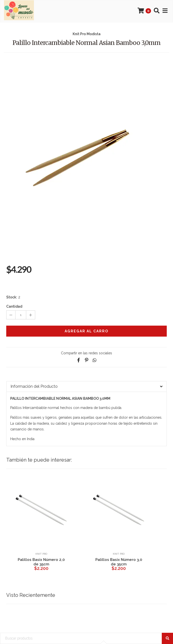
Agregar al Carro (86, 331)
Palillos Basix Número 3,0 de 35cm (119, 562)
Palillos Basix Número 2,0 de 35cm (41, 562)
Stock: (12, 297)
